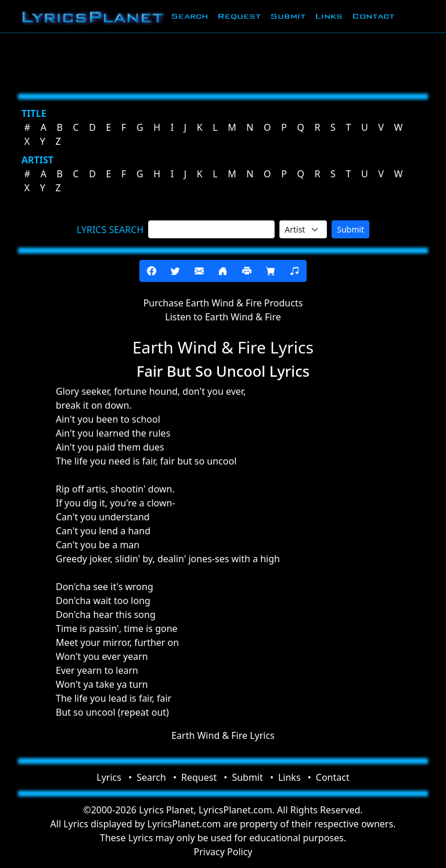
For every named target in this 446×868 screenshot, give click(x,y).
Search (189, 16)
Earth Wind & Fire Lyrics (223, 735)
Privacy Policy (223, 852)
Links (329, 16)
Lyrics (109, 777)
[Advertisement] (223, 61)
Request (239, 16)
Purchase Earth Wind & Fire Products (223, 303)
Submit (288, 16)
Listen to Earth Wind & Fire (223, 317)
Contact (373, 16)
